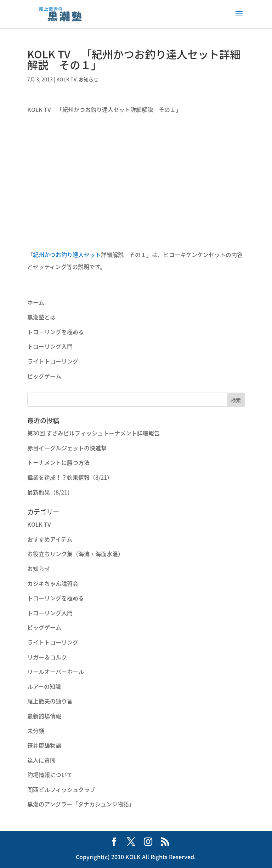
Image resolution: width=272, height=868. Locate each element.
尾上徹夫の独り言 (50, 701)
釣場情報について (50, 775)
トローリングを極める (56, 332)
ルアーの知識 (44, 686)
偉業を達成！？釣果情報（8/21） (70, 477)
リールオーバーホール (56, 672)
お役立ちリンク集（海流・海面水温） (75, 554)
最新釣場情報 (44, 716)
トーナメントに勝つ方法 (58, 462)
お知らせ (89, 79)
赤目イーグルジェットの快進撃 (67, 448)
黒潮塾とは (41, 317)
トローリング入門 (50, 346)
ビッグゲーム (44, 376)
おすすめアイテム (50, 539)
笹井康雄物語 (44, 745)
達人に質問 (41, 760)
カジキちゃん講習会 (53, 583)
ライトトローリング (53, 361)
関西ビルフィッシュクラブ (61, 789)
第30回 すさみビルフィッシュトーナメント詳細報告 (93, 433)
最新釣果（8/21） (50, 492)
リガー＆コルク (47, 657)
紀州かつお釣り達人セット (67, 255)
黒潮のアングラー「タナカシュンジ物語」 (81, 804)
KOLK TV (66, 79)
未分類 (36, 731)
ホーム (36, 302)
